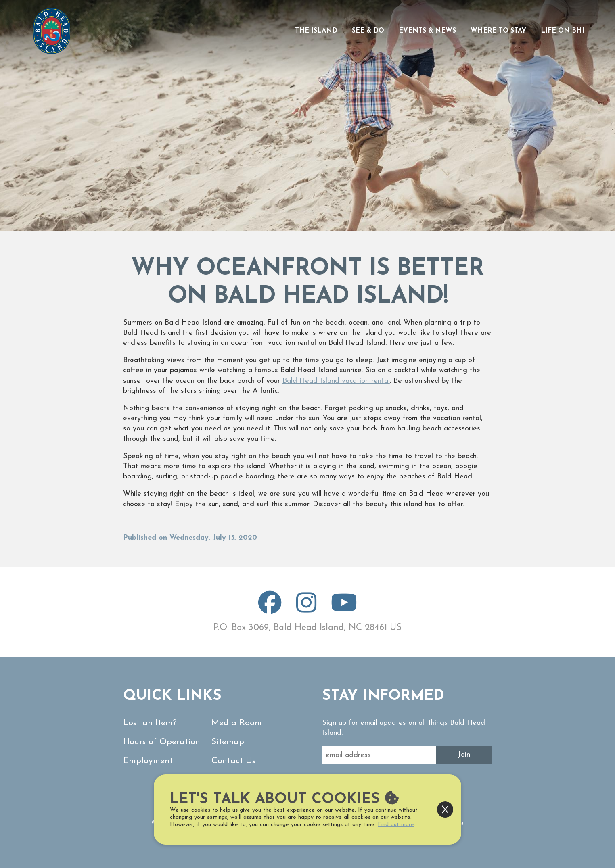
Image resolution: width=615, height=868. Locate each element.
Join (464, 755)
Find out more (396, 825)
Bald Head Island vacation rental (336, 381)
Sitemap (228, 742)
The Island (316, 31)
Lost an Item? (150, 723)
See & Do (368, 31)
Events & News (427, 31)
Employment (148, 761)
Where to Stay (498, 31)
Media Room (237, 723)
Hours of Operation (162, 742)
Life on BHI (563, 31)
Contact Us (233, 761)
